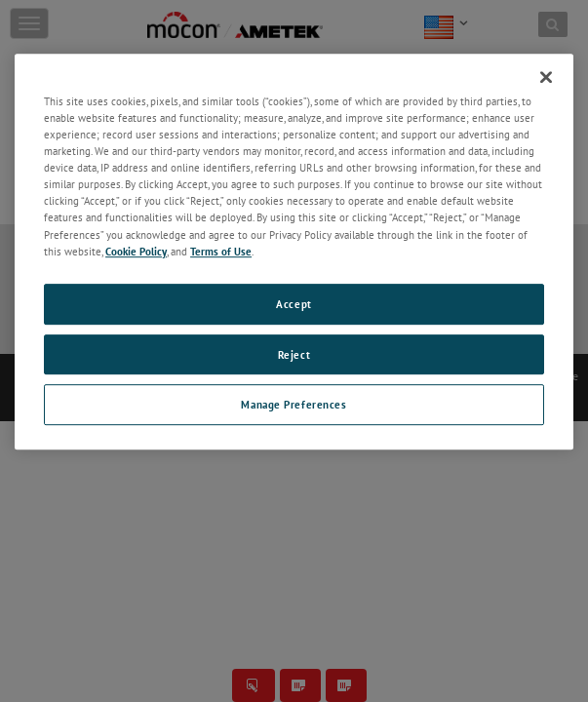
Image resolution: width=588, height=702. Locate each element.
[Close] (546, 77)
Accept (294, 304)
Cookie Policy (136, 251)
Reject (294, 354)
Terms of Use (221, 251)
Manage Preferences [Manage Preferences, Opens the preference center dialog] (294, 405)
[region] (294, 252)
